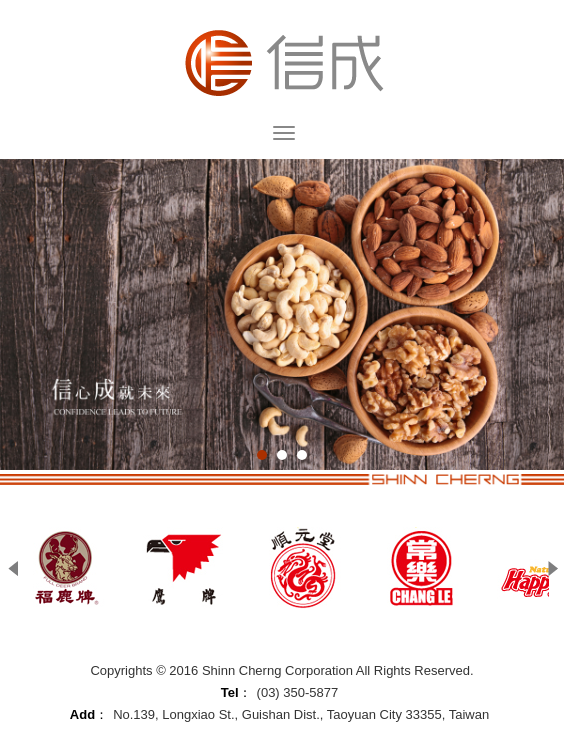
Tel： (236, 692)
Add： (89, 714)
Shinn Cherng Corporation (282, 62)
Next (553, 568)
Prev (14, 568)
